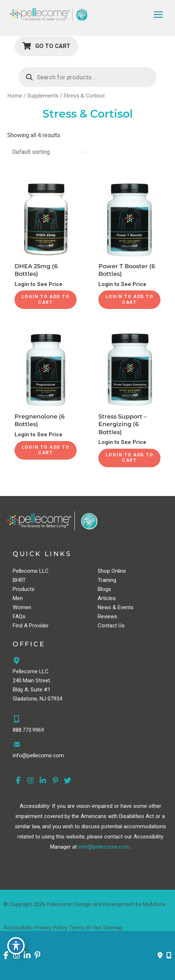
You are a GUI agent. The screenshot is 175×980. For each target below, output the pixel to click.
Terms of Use (85, 928)
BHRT (19, 580)
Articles (107, 598)
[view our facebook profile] (18, 781)
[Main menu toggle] (158, 14)
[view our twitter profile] (68, 781)
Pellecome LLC (31, 571)
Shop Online (112, 571)
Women (22, 607)
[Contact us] (160, 956)
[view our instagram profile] (30, 781)
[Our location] (169, 956)
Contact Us (111, 626)
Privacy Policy (51, 928)
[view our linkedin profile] (43, 781)
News (104, 607)
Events (126, 607)
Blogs (104, 589)
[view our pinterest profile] (55, 781)
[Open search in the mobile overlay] (87, 77)
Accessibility (19, 928)
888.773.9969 (28, 730)
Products (24, 589)
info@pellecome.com (104, 847)
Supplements (43, 96)
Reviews (107, 616)
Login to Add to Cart (46, 299)
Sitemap (113, 928)
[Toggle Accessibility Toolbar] (16, 946)
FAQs (19, 616)
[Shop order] (47, 152)
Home (15, 96)
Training (107, 580)
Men (18, 598)
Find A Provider (31, 626)
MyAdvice (154, 904)
